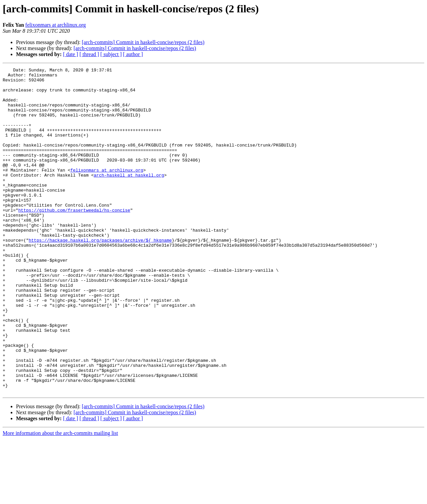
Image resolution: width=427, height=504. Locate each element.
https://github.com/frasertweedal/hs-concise (74, 239)
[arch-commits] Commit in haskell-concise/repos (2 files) (143, 42)
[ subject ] (111, 54)
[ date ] (71, 54)
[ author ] (133, 54)
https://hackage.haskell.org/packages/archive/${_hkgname (100, 275)
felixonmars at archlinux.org (56, 25)
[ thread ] (89, 54)
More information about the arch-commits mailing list (60, 498)
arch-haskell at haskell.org (129, 197)
